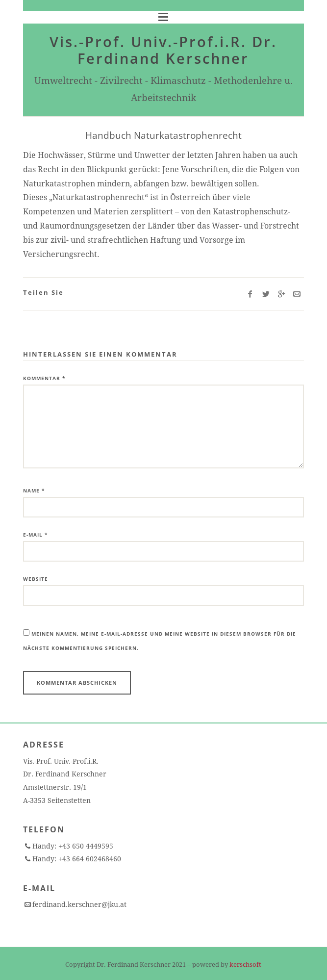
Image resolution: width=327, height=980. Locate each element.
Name (34, 490)
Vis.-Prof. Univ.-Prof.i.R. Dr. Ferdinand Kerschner (163, 50)
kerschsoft (245, 965)
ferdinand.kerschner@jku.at (79, 904)
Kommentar (44, 378)
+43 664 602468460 (89, 859)
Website (36, 579)
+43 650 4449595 (85, 846)
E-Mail (35, 535)
